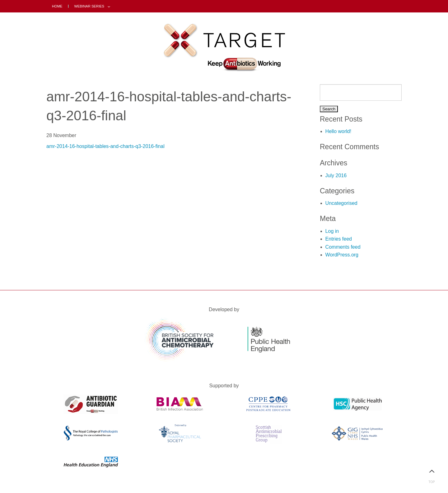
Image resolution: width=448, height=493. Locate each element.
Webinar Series (89, 6)
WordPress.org (342, 255)
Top (432, 474)
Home (57, 6)
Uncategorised (341, 203)
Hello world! (338, 131)
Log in (332, 231)
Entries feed (339, 239)
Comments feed (343, 247)
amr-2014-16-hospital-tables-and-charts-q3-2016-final (105, 146)
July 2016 (336, 175)
